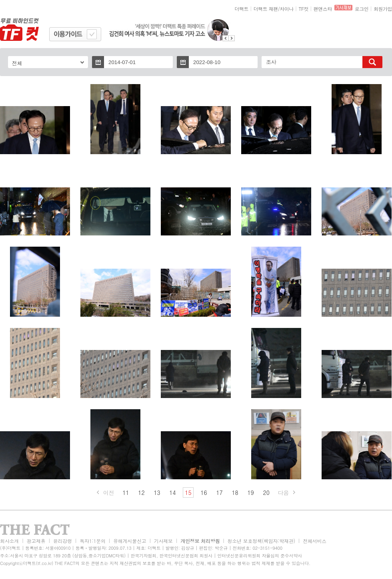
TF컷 (303, 9)
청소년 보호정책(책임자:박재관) (261, 541)
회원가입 (383, 9)
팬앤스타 (323, 9)
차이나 (287, 9)
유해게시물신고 (130, 541)
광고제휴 (36, 541)
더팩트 (242, 9)
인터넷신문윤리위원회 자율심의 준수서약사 (260, 556)
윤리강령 (63, 541)
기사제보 (163, 541)
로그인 (362, 9)
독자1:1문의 (93, 541)
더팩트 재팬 (266, 9)
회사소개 (9, 541)
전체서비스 (315, 541)
